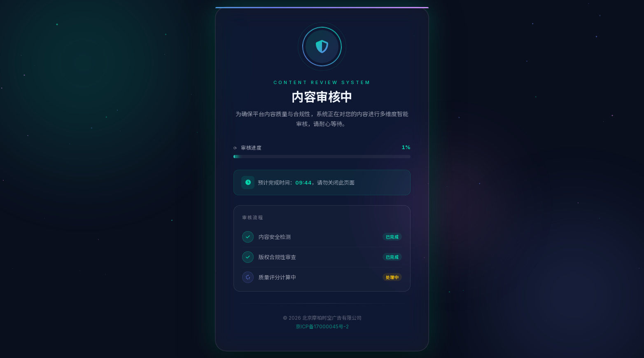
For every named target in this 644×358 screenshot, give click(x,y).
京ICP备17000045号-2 (322, 326)
